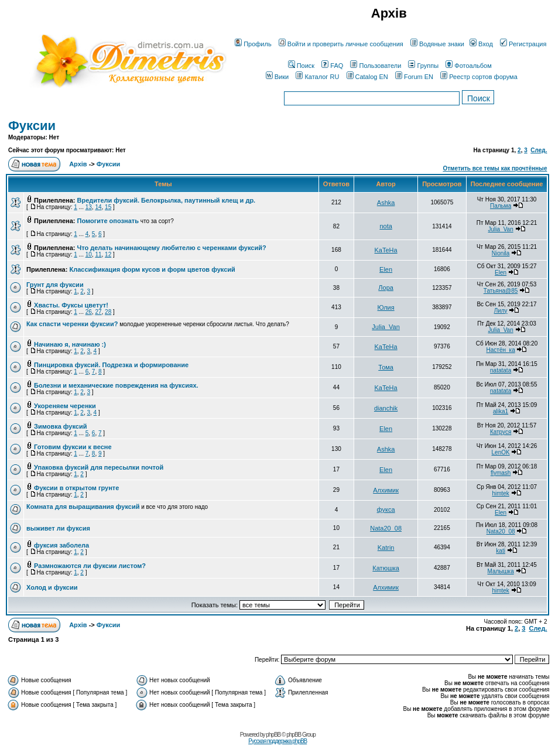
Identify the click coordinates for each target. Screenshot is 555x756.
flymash (501, 473)
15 (108, 207)
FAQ (332, 66)
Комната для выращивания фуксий (83, 507)
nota (386, 226)
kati (501, 551)
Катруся (501, 432)
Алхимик (386, 490)
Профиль (253, 44)
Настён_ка (501, 350)
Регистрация (523, 44)
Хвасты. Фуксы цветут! (71, 305)
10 (89, 254)
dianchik (386, 408)
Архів (78, 164)
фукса (386, 509)
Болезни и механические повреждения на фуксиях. (116, 385)
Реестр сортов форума (479, 77)
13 (89, 207)
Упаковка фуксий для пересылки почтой (99, 467)
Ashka (386, 203)
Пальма (501, 206)
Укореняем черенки (65, 406)
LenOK (501, 452)
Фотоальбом (469, 66)
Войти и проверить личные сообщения (341, 44)
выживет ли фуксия (58, 528)
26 (89, 312)
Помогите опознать (108, 221)
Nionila (501, 253)
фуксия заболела (61, 545)
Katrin (386, 548)
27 (98, 312)
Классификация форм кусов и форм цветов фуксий (152, 269)
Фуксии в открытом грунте (76, 488)
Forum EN (414, 77)
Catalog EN (367, 77)
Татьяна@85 (501, 291)
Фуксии (32, 126)
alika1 (501, 411)
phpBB (273, 735)
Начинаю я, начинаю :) (70, 344)
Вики (277, 77)
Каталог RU (317, 77)
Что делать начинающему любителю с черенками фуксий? (172, 248)
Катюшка (386, 568)
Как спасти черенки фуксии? (72, 324)
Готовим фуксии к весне (73, 447)
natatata (501, 370)
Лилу (501, 311)
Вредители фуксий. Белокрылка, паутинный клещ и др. (167, 200)
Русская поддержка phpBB (277, 741)
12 (108, 254)
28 (108, 312)
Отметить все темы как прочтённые (495, 168)
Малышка (501, 571)
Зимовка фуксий (60, 426)
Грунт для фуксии (55, 285)
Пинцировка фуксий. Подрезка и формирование (111, 365)
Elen (386, 269)
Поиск (301, 66)
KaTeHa (386, 250)
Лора (386, 288)
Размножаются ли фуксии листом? (90, 566)
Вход (481, 44)
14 (98, 207)
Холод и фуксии (52, 587)
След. (539, 150)
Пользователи (376, 66)
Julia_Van (501, 229)
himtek (500, 493)
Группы (423, 66)
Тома (386, 367)
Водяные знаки (437, 44)
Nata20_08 (386, 528)
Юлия (386, 307)
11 (98, 254)
